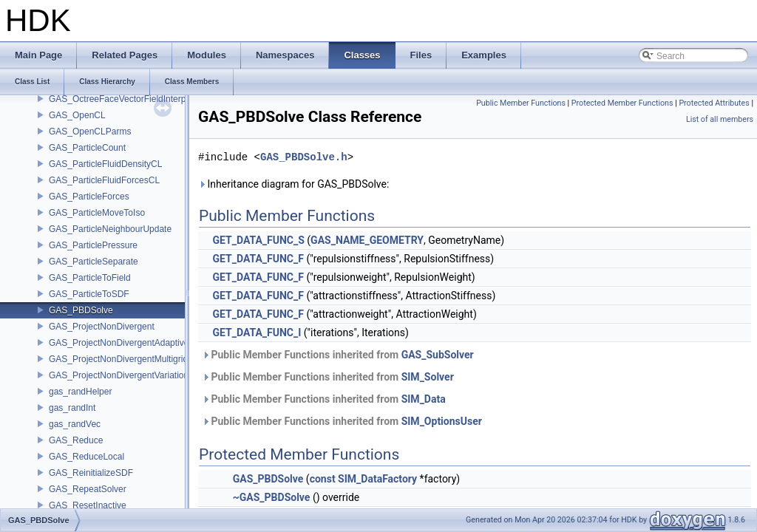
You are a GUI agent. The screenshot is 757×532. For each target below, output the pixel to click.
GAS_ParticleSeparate (94, 262)
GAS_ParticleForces (89, 197)
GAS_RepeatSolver (88, 489)
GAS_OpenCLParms (90, 132)
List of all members (720, 119)
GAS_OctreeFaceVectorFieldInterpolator (128, 99)
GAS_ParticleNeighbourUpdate (110, 229)
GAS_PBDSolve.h (304, 157)
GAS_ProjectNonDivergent (102, 327)
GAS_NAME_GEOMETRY (367, 240)
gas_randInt (72, 408)
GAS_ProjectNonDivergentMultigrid (118, 359)
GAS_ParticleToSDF (89, 294)
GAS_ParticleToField (90, 278)
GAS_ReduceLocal (86, 457)
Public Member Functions (521, 103)
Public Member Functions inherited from (338, 355)
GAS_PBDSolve (81, 310)
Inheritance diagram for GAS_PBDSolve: (293, 184)
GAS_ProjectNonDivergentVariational (122, 375)
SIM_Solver (428, 377)
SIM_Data (424, 399)
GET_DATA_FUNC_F (258, 259)
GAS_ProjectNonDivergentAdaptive (119, 343)
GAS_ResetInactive (88, 505)
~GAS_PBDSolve (272, 497)
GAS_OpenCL (77, 115)
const (323, 479)
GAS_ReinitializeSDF (91, 473)
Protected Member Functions (622, 103)
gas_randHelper (80, 392)
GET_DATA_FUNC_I (257, 332)
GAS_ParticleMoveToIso (97, 213)
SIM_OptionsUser (442, 421)
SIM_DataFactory (377, 479)
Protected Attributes (714, 103)
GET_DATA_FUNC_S (258, 240)
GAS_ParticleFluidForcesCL (104, 180)
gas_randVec (75, 424)
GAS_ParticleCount (87, 148)
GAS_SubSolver (438, 355)
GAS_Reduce (76, 440)
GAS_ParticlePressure (93, 245)
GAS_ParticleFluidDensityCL (105, 164)
